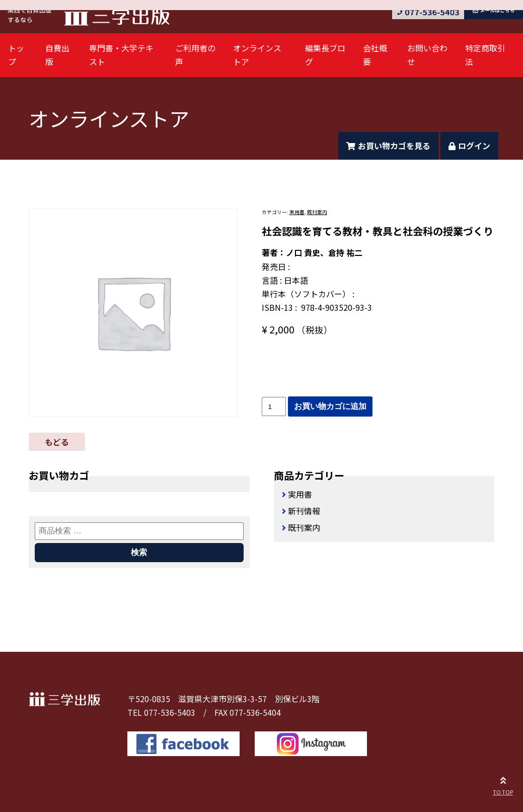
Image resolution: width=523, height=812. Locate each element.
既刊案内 (317, 212)
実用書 (297, 212)
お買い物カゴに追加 (330, 406)
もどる (57, 442)
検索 (139, 552)
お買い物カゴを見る (388, 146)
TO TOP (503, 784)
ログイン (469, 146)
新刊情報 (304, 511)
